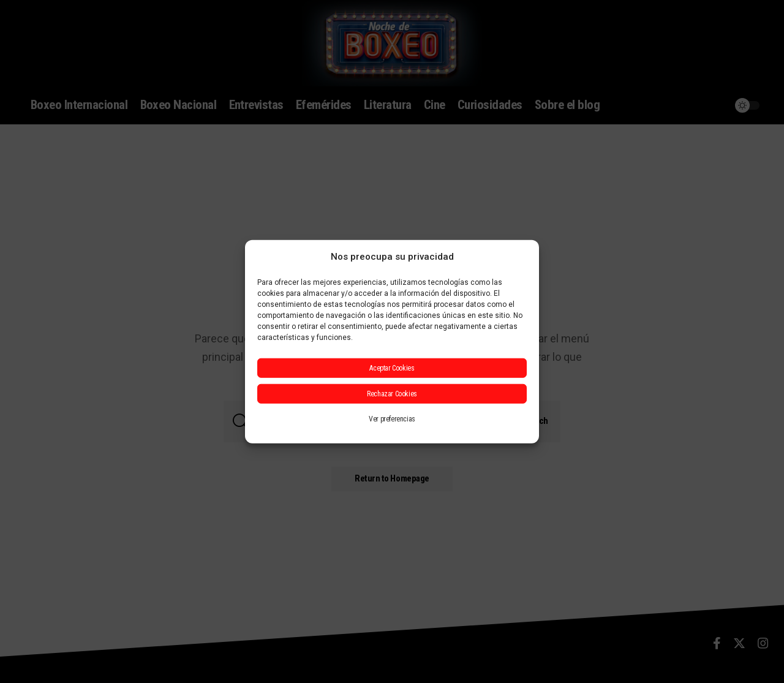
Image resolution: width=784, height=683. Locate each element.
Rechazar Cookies (392, 394)
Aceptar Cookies (392, 368)
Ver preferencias (392, 419)
